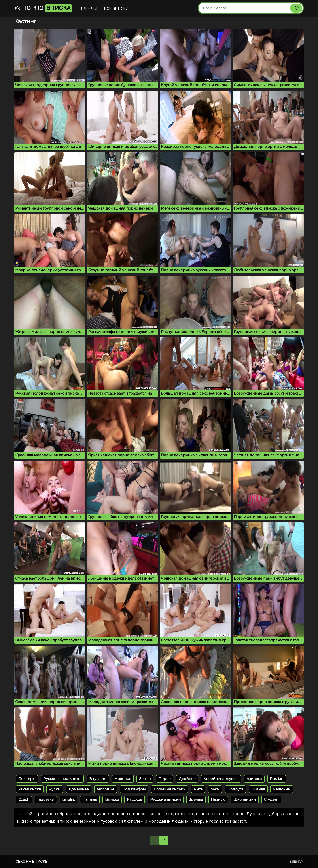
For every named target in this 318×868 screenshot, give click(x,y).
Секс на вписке (31, 861)
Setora (145, 779)
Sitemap (296, 862)
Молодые (106, 789)
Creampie (27, 779)
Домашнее (79, 789)
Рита (198, 789)
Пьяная (258, 789)
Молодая (123, 779)
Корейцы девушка (221, 779)
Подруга (235, 789)
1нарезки (46, 800)
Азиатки (254, 779)
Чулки (55, 789)
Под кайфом (134, 789)
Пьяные (90, 800)
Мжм (215, 789)
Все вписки (116, 9)
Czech (24, 800)
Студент (271, 800)
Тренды (89, 9)
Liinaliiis (68, 800)
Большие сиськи (170, 789)
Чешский (282, 789)
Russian (277, 779)
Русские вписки (166, 800)
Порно (43, 8)
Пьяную (218, 800)
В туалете (98, 779)
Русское (135, 800)
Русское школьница (62, 779)
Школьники (245, 800)
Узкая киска (30, 789)
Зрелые (196, 800)
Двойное (187, 779)
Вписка (112, 800)
